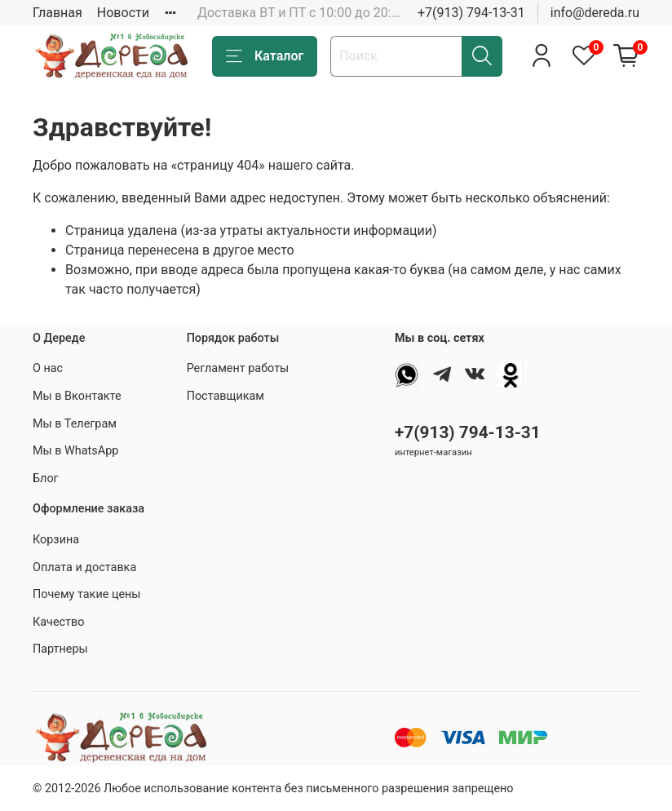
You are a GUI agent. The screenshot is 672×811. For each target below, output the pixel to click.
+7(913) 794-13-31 (471, 13)
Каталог (265, 56)
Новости (123, 13)
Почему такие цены (87, 594)
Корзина (56, 540)
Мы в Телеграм (75, 424)
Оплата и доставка (84, 567)
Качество (58, 622)
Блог (46, 479)
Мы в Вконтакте (77, 396)
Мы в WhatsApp (75, 451)
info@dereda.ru (595, 13)
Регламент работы (238, 368)
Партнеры (60, 649)
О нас (48, 368)
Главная (57, 13)
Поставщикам (225, 396)
